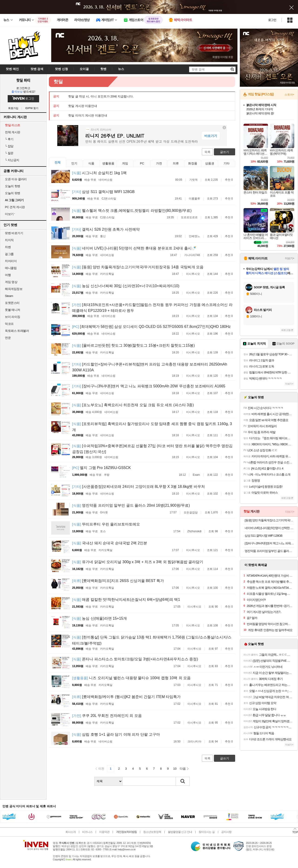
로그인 (272, 20)
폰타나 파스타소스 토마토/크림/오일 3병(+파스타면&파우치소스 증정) (135, 659)
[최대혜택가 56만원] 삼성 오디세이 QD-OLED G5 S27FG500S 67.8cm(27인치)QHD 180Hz (151, 327)
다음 (183, 769)
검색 (183, 781)
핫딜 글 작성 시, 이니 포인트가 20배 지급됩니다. (101, 96)
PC (142, 163)
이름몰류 (194, 199)
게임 (125, 163)
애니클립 (11, 268)
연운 (8, 338)
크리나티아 (194, 742)
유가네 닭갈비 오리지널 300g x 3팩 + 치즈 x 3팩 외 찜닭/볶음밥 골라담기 (138, 562)
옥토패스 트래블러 (17, 331)
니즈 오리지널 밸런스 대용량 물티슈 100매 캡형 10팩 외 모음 (131, 678)
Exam (196, 475)
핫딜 (58, 82)
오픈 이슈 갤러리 (16, 179)
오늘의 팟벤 (13, 193)
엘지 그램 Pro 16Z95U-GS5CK (102, 468)
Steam (9, 296)
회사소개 (71, 832)
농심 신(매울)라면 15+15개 (100, 618)
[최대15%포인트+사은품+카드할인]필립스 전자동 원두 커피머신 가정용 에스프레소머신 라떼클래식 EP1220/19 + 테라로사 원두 (152, 308)
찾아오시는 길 (207, 832)
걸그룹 (9, 254)
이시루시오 (193, 274)
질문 (9, 153)
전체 (58, 162)
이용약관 (104, 832)
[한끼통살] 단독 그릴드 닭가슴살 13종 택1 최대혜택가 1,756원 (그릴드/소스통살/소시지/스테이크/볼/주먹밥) (152, 640)
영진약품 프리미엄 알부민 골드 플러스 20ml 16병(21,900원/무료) (131, 505)
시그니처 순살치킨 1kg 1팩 (100, 173)
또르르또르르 (189, 217)
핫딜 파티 (23, 80)
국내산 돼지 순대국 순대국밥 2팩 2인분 (110, 543)
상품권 (210, 163)
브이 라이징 (13, 317)
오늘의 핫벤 (13, 186)
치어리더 (11, 261)
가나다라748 (192, 255)
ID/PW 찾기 (32, 108)
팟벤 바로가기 (14, 233)
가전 (159, 163)
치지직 (9, 240)
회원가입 (13, 108)
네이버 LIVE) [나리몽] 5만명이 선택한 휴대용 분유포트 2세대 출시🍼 (134, 248)
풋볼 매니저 (13, 310)
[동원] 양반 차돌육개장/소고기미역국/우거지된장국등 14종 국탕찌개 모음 (138, 267)
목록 (207, 152)
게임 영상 (11, 282)
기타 (227, 163)
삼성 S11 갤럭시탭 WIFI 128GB (103, 192)
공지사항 (226, 832)
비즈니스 (87, 832)
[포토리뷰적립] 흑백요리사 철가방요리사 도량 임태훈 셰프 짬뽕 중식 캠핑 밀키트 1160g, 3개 (152, 427)
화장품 (193, 163)
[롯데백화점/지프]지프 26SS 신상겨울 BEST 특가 (118, 581)
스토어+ (289, 95)
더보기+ (290, 258)
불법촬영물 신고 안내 (180, 832)
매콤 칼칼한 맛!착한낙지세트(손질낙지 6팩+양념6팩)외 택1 (126, 600)
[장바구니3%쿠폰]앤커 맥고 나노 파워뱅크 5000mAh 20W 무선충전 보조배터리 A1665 (149, 386)
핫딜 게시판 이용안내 (83, 106)
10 (175, 769)
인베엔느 (194, 236)
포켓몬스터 (12, 303)
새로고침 (286, 330)
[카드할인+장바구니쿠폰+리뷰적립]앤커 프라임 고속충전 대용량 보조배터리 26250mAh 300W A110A (150, 367)
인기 (74, 163)
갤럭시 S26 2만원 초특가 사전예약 (106, 229)
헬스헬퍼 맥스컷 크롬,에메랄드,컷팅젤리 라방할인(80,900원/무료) (132, 211)
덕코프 (9, 324)
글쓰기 (225, 152)
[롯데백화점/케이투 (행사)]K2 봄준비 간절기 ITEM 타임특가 (127, 697)
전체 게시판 (13, 132)
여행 (8, 275)
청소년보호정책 (152, 832)
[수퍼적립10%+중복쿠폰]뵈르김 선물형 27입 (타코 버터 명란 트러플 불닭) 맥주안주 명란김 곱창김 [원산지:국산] (152, 449)
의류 (176, 163)
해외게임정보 (14, 289)
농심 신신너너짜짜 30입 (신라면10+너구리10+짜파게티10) (126, 286)
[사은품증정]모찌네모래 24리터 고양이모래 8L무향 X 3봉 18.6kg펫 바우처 (139, 487)
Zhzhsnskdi (195, 531)
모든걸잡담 (191, 512)
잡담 (9, 146)
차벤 (8, 247)
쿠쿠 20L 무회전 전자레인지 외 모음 (107, 716)
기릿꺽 (193, 180)
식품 (91, 163)
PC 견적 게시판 (15, 207)
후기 (9, 139)
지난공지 (12, 160)
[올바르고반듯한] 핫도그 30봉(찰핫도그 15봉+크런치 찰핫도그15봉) (134, 345)
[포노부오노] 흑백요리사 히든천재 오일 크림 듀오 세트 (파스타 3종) (133, 405)
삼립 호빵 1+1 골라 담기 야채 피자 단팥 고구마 (116, 734)
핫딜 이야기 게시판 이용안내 (88, 115)
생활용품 (108, 163)
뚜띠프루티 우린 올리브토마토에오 (106, 524)
